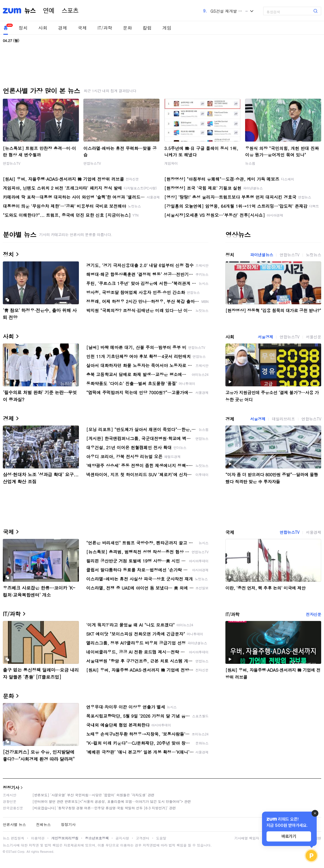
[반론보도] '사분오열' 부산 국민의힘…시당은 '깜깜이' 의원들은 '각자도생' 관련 (93, 795)
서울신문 (314, 337)
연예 (49, 11)
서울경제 (265, 337)
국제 (82, 28)
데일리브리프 (283, 419)
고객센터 (143, 838)
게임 (167, 28)
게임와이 (171, 163)
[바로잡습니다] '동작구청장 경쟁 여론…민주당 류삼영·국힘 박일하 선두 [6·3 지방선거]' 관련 (104, 808)
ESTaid (11, 852)
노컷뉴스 (314, 255)
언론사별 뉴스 (14, 824)
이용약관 (38, 838)
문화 (127, 28)
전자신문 (314, 614)
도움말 (161, 838)
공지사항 (122, 838)
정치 (23, 28)
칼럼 (147, 28)
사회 (43, 28)
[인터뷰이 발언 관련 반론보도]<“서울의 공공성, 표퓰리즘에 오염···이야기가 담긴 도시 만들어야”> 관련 (112, 801)
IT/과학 (105, 28)
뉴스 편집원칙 (14, 838)
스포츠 (70, 11)
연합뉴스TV (12, 163)
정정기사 (11, 787)
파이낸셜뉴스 (262, 255)
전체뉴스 (43, 824)
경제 (63, 28)
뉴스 (30, 11)
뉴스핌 (250, 163)
